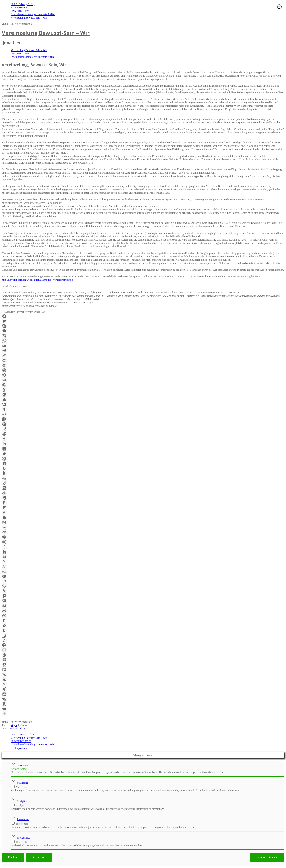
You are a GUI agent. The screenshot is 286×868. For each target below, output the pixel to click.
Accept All (39, 857)
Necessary (22, 766)
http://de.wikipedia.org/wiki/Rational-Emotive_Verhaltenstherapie (37, 280)
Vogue (14, 725)
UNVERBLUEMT (21, 11)
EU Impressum (19, 8)
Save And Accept (267, 857)
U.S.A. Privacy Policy (23, 4)
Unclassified (24, 838)
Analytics (22, 801)
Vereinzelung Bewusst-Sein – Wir (29, 18)
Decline (13, 857)
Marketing (23, 783)
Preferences (23, 819)
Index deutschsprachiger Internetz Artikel (33, 14)
